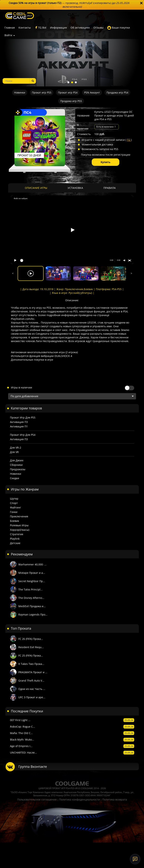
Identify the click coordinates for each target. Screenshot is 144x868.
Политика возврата (115, 799)
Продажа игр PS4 (117, 92)
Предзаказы (18, 469)
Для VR (14, 452)
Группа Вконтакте (33, 767)
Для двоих (17, 460)
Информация (58, 28)
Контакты (25, 28)
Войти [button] (10, 35)
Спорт (14, 503)
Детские (15, 543)
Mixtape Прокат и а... (32, 573)
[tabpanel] (72, 48)
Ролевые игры (19, 525)
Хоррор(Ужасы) (20, 530)
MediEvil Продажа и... (32, 606)
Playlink (15, 539)
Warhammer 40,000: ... (32, 564)
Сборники (16, 465)
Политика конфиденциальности (80, 799)
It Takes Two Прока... (31, 664)
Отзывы (99, 28)
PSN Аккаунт (92, 92)
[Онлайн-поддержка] (135, 859)
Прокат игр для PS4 (23, 435)
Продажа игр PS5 (71, 101)
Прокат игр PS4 (68, 92)
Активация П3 (19, 422)
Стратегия (17, 534)
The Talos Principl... (30, 589)
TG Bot (40, 28)
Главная (10, 28)
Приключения (19, 516)
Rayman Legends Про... (33, 615)
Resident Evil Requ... (31, 647)
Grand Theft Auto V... (31, 681)
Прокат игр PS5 (42, 92)
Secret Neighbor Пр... (32, 581)
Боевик (15, 521)
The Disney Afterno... (31, 598)
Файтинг (15, 507)
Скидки (15, 478)
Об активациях (80, 28)
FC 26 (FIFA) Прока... (31, 639)
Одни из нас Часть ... (32, 689)
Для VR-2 (16, 448)
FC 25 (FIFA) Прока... (31, 655)
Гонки (14, 512)
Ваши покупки (119, 28)
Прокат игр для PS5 (23, 417)
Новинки (20, 92)
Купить (106, 162)
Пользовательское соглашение (37, 799)
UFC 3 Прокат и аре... (32, 697)
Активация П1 (19, 426)
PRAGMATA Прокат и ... (33, 672)
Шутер (14, 499)
